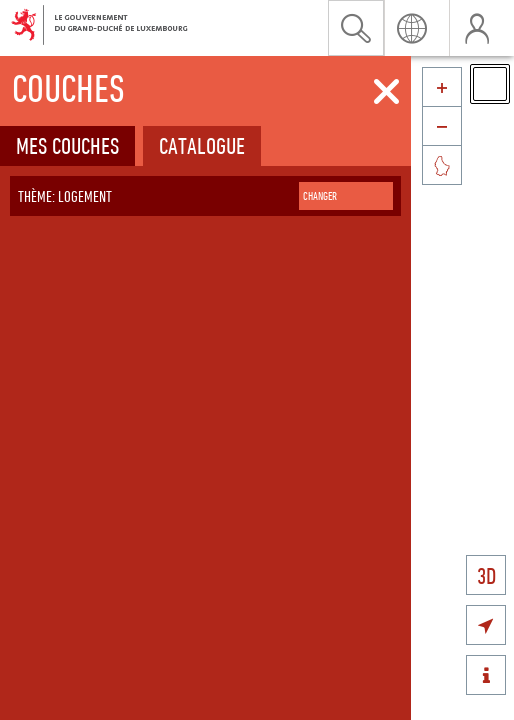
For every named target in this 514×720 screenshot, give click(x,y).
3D (486, 575)
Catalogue (202, 145)
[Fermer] (386, 92)
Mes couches (67, 145)
